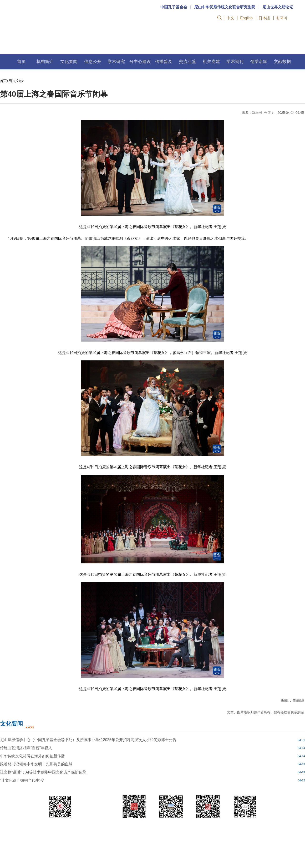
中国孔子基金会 (174, 7)
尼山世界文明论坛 (278, 7)
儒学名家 (259, 62)
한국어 (282, 18)
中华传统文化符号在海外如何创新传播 (32, 756)
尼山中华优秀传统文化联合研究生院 (225, 7)
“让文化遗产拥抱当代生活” (22, 780)
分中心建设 (140, 62)
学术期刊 (235, 62)
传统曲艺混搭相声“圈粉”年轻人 (26, 748)
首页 (21, 62)
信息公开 (93, 62)
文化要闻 (69, 62)
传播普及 (164, 62)
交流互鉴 (188, 62)
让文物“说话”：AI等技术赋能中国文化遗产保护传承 (43, 772)
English (246, 18)
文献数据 (282, 62)
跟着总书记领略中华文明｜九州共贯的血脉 (36, 764)
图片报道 (15, 81)
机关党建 (211, 62)
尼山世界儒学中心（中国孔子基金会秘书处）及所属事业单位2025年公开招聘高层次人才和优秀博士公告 (88, 740)
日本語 (264, 18)
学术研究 (116, 62)
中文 (230, 18)
